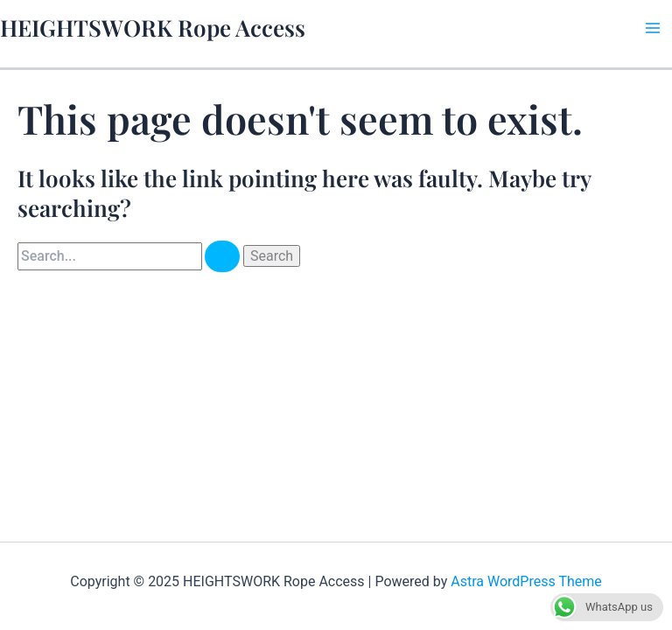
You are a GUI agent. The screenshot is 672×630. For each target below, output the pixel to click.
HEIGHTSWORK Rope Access (153, 28)
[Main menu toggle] (653, 28)
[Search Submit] (222, 256)
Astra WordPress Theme (526, 581)
